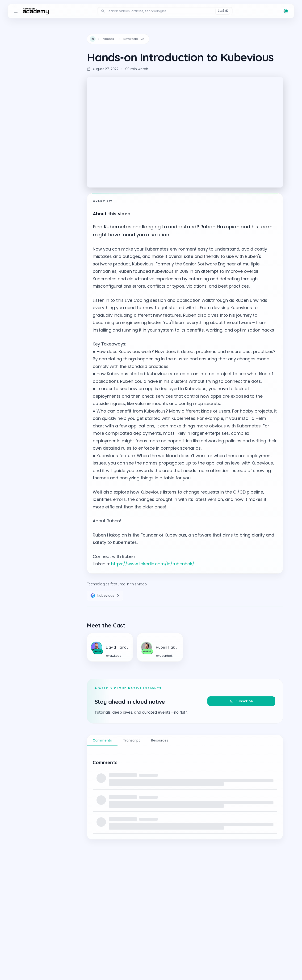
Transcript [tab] (132, 740)
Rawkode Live (134, 39)
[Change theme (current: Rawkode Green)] (286, 11)
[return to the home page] (36, 11)
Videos (109, 39)
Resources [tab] (160, 740)
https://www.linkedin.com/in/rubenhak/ (153, 564)
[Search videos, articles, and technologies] (165, 11)
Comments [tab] (102, 740)
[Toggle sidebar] (16, 11)
